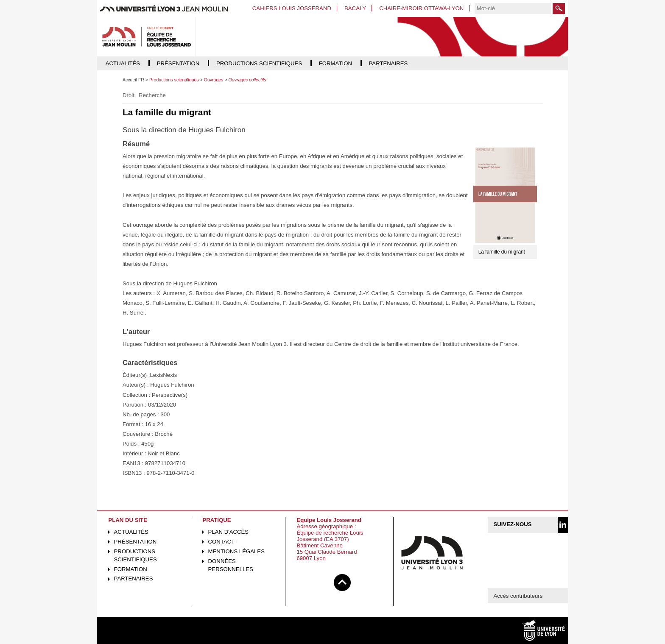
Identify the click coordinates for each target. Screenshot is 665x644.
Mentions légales (236, 551)
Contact (222, 542)
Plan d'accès (229, 532)
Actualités (131, 532)
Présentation (136, 542)
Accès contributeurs (518, 596)
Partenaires (134, 578)
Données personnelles (231, 565)
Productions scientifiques (136, 555)
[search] (513, 8)
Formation (131, 569)
